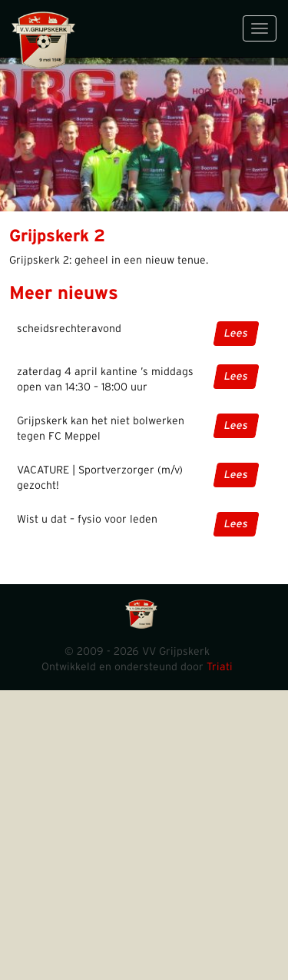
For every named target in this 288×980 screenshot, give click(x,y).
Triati (220, 667)
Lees (236, 334)
